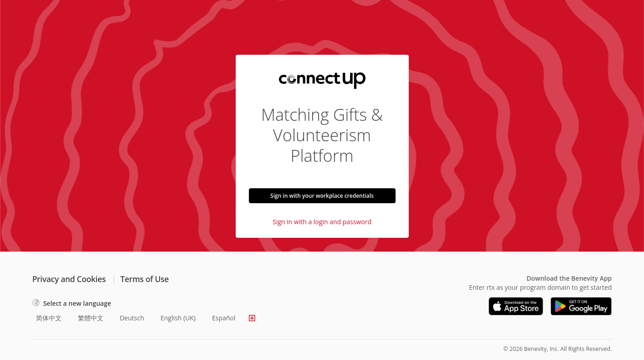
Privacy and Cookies (69, 279)
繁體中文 (91, 318)
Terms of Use (144, 279)
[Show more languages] (252, 318)
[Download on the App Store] (516, 306)
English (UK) (178, 318)
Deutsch (132, 318)
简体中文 (49, 318)
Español (224, 318)
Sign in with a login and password (322, 222)
